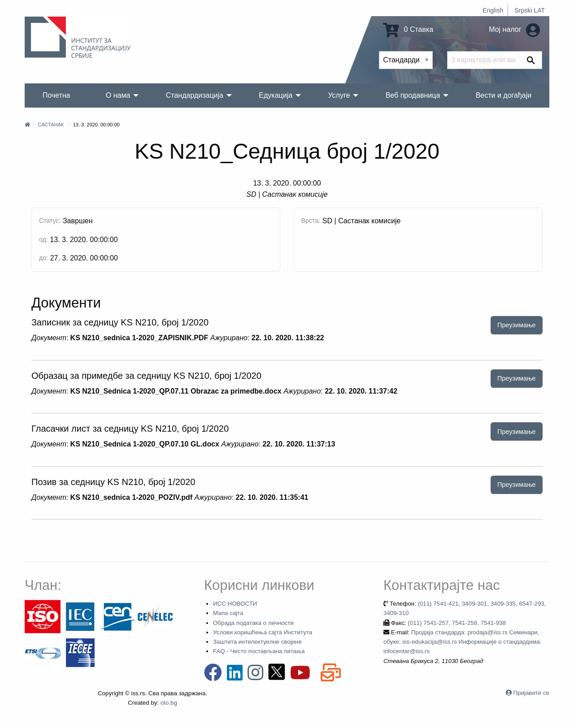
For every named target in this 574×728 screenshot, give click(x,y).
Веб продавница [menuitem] (413, 95)
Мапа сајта (228, 613)
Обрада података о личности (253, 623)
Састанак (51, 125)
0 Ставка (408, 29)
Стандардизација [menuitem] (195, 95)
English (493, 10)
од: (43, 239)
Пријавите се (531, 693)
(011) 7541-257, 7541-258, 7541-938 (457, 623)
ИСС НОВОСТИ (235, 604)
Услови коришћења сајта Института (263, 632)
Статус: (50, 221)
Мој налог (514, 29)
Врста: (311, 221)
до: (43, 258)
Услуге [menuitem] (339, 95)
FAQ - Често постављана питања (259, 651)
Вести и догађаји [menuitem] (504, 95)
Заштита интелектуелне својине (257, 642)
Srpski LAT (530, 10)
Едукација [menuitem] (276, 95)
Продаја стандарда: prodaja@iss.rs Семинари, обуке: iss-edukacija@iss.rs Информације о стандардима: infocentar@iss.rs (462, 642)
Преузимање (517, 325)
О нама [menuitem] (118, 95)
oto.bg (169, 703)
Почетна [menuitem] (57, 95)
